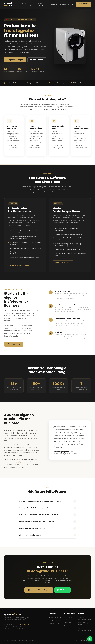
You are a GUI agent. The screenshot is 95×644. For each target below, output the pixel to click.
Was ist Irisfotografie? (26, 4)
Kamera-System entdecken (21, 265)
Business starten (54, 624)
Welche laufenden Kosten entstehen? (47, 528)
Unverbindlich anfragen (39, 590)
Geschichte (67, 623)
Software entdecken (63, 263)
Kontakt (71, 4)
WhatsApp (63, 590)
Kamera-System (41, 4)
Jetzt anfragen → (83, 4)
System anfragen (15, 60)
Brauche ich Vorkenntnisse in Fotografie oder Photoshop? (47, 501)
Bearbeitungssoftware (56, 620)
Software (54, 4)
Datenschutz (87, 641)
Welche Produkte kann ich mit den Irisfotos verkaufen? (47, 515)
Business (63, 4)
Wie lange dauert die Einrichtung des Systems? (47, 508)
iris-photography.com (16, 462)
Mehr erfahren (37, 60)
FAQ (65, 626)
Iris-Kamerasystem (55, 617)
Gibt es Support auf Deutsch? (47, 535)
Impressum (79, 641)
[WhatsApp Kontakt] (90, 639)
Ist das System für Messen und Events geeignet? (47, 522)
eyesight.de (9, 4)
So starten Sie (14, 344)
